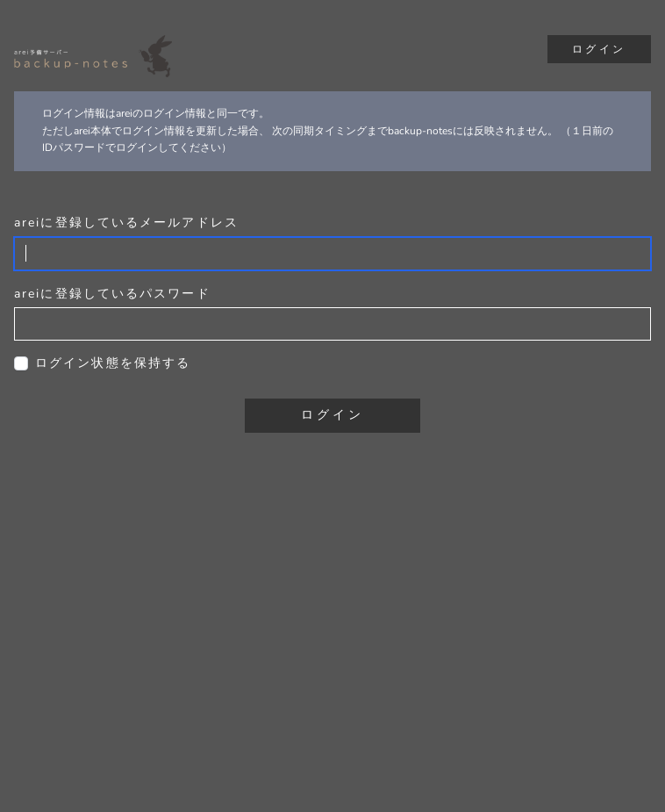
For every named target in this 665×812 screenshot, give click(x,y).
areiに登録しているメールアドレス (126, 223)
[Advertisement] (332, 654)
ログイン (599, 49)
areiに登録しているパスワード (112, 294)
